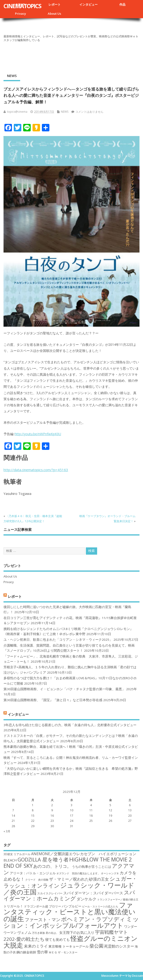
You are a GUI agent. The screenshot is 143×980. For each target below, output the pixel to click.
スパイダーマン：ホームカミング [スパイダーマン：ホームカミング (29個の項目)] (69, 895)
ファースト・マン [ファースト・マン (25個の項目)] (43, 919)
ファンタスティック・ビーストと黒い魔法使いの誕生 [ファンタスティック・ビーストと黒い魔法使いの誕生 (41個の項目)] (70, 912)
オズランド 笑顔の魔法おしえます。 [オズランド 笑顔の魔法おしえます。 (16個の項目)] (78, 873)
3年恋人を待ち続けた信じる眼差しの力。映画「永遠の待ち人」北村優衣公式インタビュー (70, 725)
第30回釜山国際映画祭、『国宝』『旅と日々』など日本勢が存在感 (53, 700)
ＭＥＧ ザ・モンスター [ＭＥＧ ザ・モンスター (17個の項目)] (63, 952)
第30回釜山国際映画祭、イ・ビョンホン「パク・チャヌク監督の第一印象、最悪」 (64, 689)
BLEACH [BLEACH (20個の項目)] (10, 860)
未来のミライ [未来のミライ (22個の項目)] (36, 946)
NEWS (12, 76)
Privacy (20, 14)
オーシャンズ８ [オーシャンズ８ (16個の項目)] (110, 873)
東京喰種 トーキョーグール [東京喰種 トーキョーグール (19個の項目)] (69, 946)
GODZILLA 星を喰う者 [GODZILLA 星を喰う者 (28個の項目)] (43, 859)
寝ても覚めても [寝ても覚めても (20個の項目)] (57, 939)
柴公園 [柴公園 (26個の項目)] (96, 946)
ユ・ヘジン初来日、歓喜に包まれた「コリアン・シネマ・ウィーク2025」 (58, 640)
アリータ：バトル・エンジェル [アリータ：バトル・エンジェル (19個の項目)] (33, 873)
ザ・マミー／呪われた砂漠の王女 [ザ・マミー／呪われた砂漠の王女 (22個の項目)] (79, 879)
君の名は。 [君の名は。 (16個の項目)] (52, 933)
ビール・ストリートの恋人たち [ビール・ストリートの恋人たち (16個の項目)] (100, 906)
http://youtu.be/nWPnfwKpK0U (38, 434)
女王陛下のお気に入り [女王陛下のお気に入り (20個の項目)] (77, 932)
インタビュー (88, 4)
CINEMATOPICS (22, 6)
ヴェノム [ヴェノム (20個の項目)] (24, 932)
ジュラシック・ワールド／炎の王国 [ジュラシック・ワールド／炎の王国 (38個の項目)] (69, 888)
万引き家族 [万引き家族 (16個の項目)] (38, 933)
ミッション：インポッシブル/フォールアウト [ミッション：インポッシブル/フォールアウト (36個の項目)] (71, 922)
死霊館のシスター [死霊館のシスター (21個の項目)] (119, 946)
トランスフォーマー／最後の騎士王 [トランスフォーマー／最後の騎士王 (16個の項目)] (118, 899)
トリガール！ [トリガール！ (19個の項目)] (13, 906)
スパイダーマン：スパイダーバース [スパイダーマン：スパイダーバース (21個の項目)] (93, 893)
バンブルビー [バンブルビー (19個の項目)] (72, 906)
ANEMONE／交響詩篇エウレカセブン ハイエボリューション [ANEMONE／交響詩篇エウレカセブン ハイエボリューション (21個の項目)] (84, 854)
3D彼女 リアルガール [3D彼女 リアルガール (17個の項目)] (17, 854)
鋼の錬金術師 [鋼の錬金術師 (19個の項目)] (26, 952)
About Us (54, 14)
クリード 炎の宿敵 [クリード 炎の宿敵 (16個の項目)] (37, 880)
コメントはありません (89, 112)
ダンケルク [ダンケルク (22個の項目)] (86, 899)
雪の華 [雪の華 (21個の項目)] (42, 952)
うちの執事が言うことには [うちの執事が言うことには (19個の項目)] (92, 866)
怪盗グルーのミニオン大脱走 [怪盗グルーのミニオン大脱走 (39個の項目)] (71, 942)
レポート (55, 4)
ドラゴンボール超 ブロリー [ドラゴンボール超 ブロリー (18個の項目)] (42, 906)
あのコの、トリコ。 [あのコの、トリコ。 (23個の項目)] (52, 866)
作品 (122, 4)
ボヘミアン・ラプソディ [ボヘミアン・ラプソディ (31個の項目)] (93, 919)
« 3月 (7, 831)
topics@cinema (17, 112)
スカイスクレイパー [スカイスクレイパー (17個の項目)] (50, 893)
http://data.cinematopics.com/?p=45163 (36, 470)
